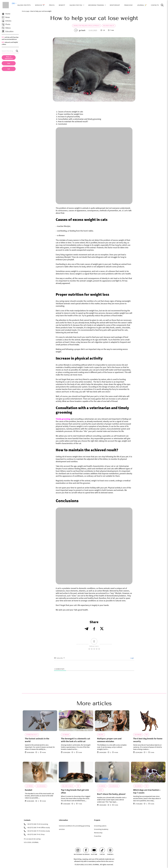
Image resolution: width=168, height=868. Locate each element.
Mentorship (115, 5)
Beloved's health (109, 26)
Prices (52, 5)
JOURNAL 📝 (142, 5)
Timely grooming (63, 419)
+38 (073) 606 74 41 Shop (36, 834)
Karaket (29, 790)
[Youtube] (94, 850)
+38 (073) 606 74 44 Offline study (38, 827)
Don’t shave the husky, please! (111, 794)
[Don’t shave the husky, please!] (112, 772)
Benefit (62, 5)
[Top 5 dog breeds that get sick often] (76, 772)
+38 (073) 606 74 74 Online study (38, 831)
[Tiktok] (102, 850)
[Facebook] (86, 850)
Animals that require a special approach (87, 26)
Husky (100, 790)
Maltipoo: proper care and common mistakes (109, 740)
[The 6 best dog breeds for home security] (148, 721)
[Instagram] (78, 850)
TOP (146, 735)
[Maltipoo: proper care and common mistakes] (112, 721)
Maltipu (101, 735)
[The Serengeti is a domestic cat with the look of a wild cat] (76, 721)
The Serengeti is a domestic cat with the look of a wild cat (76, 740)
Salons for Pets (24, 5)
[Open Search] (162, 5)
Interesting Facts (32, 735)
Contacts (155, 5)
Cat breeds (66, 735)
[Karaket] (40, 772)
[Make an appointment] (9, 58)
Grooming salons (100, 826)
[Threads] (110, 850)
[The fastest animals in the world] (40, 721)
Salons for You (76, 5)
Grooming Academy (101, 829)
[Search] (17, 51)
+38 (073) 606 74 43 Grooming (37, 824)
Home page (25, 11)
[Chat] (9, 63)
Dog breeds (138, 735)
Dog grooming (41, 786)
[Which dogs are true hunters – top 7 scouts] (148, 772)
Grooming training (96, 5)
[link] (9, 69)
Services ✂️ (40, 5)
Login (132, 658)
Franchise (128, 5)
